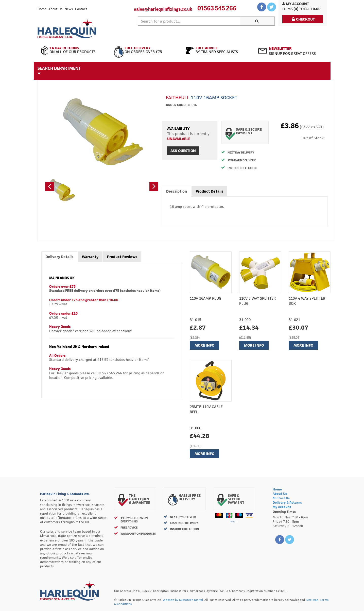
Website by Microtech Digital (183, 600)
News (69, 9)
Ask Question (183, 151)
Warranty (90, 257)
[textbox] (189, 21)
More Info (204, 345)
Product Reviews (122, 257)
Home (42, 9)
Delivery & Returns (287, 503)
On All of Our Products (74, 50)
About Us (55, 9)
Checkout (303, 19)
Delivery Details (59, 257)
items (288, 9)
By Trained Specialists (218, 50)
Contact (81, 9)
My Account (296, 4)
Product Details (209, 191)
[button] (50, 187)
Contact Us (281, 498)
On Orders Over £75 (146, 50)
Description (177, 191)
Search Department (59, 71)
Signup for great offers (292, 51)
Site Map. (313, 600)
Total (304, 9)
